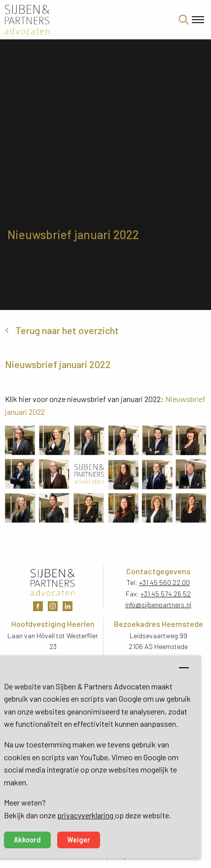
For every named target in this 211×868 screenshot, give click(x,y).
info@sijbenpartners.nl (158, 604)
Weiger (79, 840)
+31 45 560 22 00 (164, 582)
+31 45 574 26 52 (166, 594)
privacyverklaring (86, 815)
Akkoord (27, 840)
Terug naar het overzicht (67, 330)
